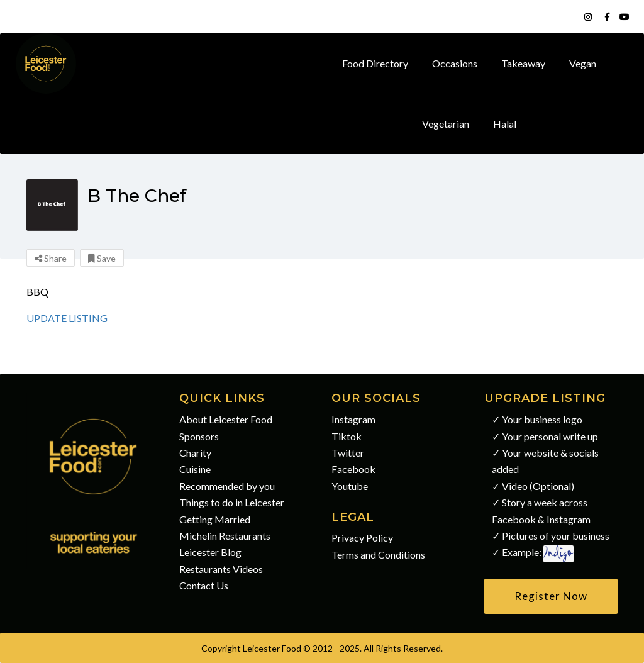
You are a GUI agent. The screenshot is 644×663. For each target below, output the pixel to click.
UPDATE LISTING (67, 318)
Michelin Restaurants (225, 536)
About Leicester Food (226, 419)
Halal (505, 124)
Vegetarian (446, 124)
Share (51, 258)
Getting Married (215, 519)
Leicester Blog (210, 552)
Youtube (350, 486)
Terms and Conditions (378, 554)
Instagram (353, 419)
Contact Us (204, 585)
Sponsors (199, 436)
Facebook (353, 469)
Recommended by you (227, 486)
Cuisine (195, 469)
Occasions (455, 63)
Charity (195, 453)
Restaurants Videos (221, 569)
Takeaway (523, 63)
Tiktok (347, 436)
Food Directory (375, 63)
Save (102, 258)
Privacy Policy (362, 538)
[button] (551, 596)
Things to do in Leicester (232, 502)
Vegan (583, 63)
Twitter (348, 453)
